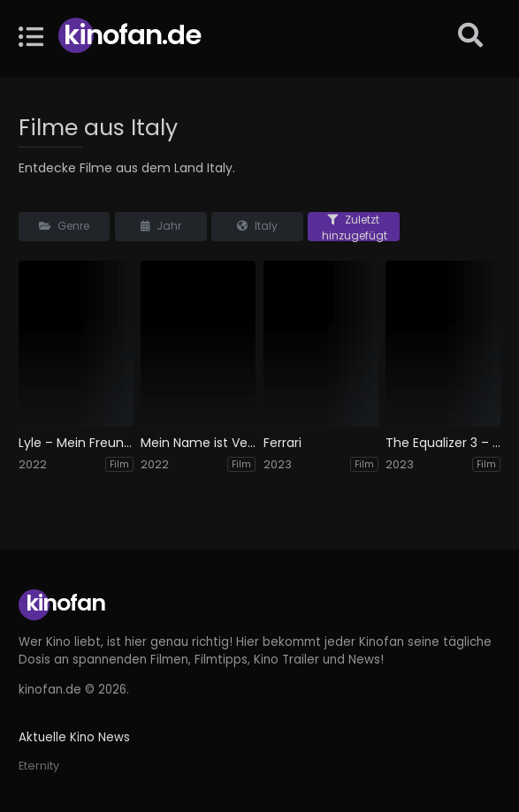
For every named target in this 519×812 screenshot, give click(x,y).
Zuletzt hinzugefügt (355, 227)
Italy (257, 226)
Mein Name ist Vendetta (198, 443)
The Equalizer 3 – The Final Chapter (443, 443)
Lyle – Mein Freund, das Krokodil (76, 443)
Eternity (39, 766)
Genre (64, 226)
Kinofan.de (132, 35)
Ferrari (282, 443)
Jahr (161, 226)
